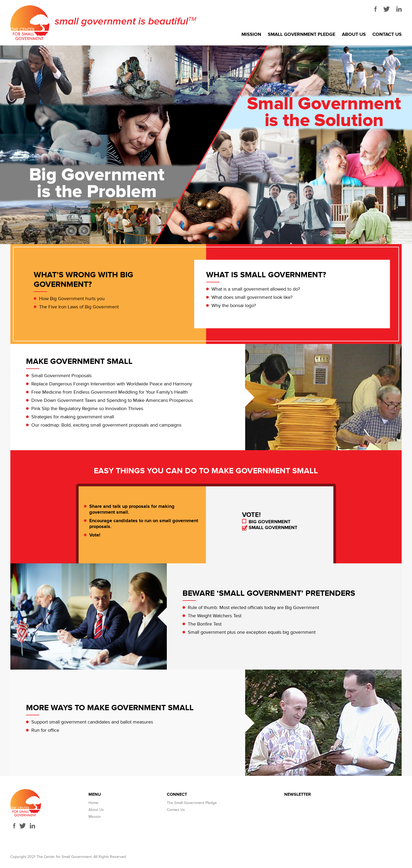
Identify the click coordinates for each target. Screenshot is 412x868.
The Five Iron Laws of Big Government (79, 307)
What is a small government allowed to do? (256, 289)
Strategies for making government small (73, 417)
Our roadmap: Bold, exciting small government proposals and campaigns (106, 425)
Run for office (45, 730)
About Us (354, 35)
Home (93, 803)
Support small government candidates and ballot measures (92, 722)
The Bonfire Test (205, 624)
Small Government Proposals (61, 376)
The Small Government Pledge (192, 803)
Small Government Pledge (301, 35)
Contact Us (387, 35)
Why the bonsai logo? (234, 306)
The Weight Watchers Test (215, 616)
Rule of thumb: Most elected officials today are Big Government (253, 608)
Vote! (95, 535)
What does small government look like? (252, 297)
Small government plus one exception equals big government (252, 632)
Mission (251, 35)
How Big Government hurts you (72, 299)
